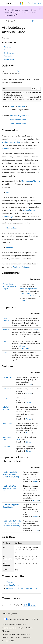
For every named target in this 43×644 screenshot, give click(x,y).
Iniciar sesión (37, 3)
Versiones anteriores (9, 628)
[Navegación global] (2, 3)
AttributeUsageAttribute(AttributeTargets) (9, 286)
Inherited (10, 247)
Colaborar (30, 628)
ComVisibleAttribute (18, 124)
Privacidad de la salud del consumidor (15, 634)
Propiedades (8, 56)
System (11, 21)
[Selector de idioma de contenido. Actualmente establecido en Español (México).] (10, 614)
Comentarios (8, 50)
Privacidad (5, 631)
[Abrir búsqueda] (29, 3)
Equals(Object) (8, 377)
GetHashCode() (8, 389)
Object (12, 106)
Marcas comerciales (23, 637)
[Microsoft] (22, 3)
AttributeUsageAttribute (20, 115)
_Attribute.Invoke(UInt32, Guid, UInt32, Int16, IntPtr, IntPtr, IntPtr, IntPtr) (12, 523)
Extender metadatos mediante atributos (22, 588)
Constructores (9, 53)
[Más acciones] (39, 21)
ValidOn (9, 192)
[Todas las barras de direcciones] (4, 21)
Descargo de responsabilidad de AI (14, 624)
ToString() (6, 446)
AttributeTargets (28, 210)
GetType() (6, 398)
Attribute (22, 106)
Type (25, 398)
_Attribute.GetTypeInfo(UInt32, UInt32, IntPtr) (11, 488)
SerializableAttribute (18, 119)
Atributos (25, 267)
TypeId (5, 341)
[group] (21, 96)
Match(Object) (8, 423)
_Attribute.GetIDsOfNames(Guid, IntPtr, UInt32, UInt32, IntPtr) (11, 474)
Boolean (35, 330)
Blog (20, 628)
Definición (7, 47)
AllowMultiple (12, 228)
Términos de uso (8, 637)
